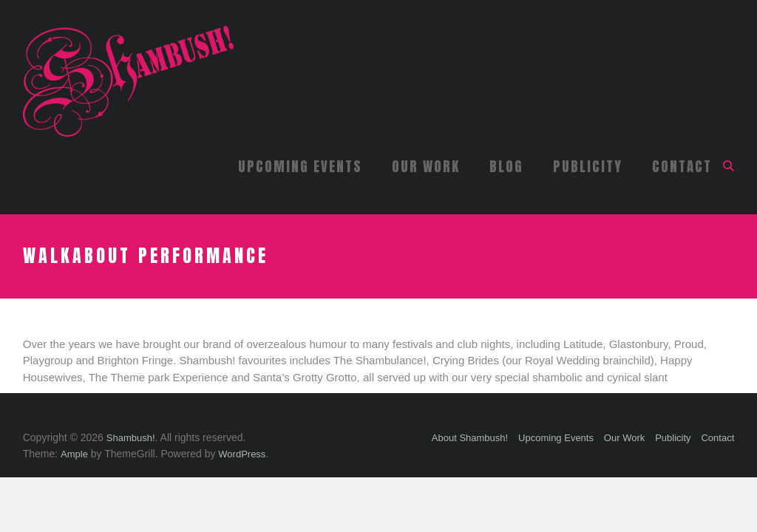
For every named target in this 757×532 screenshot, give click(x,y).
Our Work (426, 166)
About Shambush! (470, 438)
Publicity (588, 166)
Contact (682, 166)
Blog (506, 166)
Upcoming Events (300, 166)
